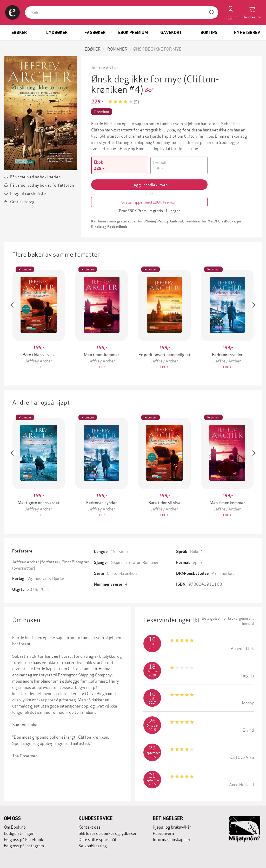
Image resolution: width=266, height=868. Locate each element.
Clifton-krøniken (122, 573)
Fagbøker (95, 33)
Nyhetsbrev (247, 33)
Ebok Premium (133, 33)
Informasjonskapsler (172, 839)
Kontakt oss (89, 827)
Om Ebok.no (15, 827)
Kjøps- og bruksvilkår (172, 827)
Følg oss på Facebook (24, 839)
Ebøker (19, 33)
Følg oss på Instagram (24, 845)
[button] (15, 320)
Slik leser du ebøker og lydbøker (108, 833)
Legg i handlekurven (149, 184)
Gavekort (171, 33)
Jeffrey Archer (105, 67)
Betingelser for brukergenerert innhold (228, 621)
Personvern (163, 833)
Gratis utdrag (19, 201)
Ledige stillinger (19, 833)
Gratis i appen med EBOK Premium (149, 202)
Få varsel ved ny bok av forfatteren (39, 185)
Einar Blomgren (75, 561)
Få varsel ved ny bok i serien (32, 176)
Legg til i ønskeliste (25, 193)
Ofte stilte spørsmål (97, 839)
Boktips (209, 33)
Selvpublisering (93, 845)
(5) (136, 101)
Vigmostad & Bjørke (46, 578)
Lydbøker (57, 33)
